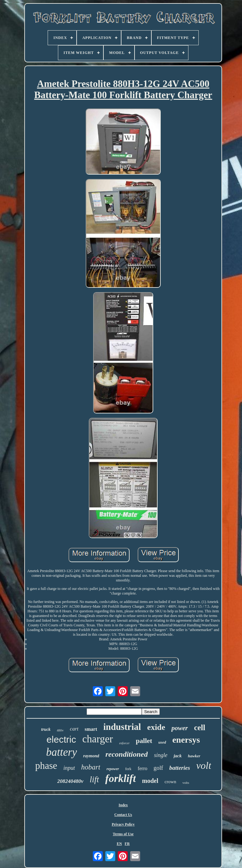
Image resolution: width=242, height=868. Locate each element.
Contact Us (123, 815)
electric (61, 739)
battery (62, 752)
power (180, 728)
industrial (122, 727)
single (161, 755)
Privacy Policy (123, 824)
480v (60, 730)
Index (123, 805)
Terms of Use (123, 834)
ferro (142, 768)
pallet (144, 741)
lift (94, 779)
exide (156, 727)
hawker (194, 756)
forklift (121, 778)
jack (178, 756)
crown (170, 782)
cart (74, 729)
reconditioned (126, 754)
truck (46, 729)
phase (46, 766)
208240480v (70, 781)
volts (186, 783)
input (69, 768)
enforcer (125, 743)
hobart (91, 767)
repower (113, 769)
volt (204, 765)
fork (128, 769)
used (162, 742)
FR (127, 844)
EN (119, 844)
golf (158, 768)
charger (97, 739)
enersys (186, 740)
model (150, 781)
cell (200, 728)
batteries (180, 768)
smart (91, 729)
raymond (91, 756)
